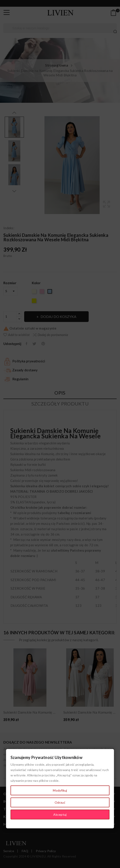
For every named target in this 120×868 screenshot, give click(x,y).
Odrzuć (60, 802)
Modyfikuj (60, 790)
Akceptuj (60, 814)
